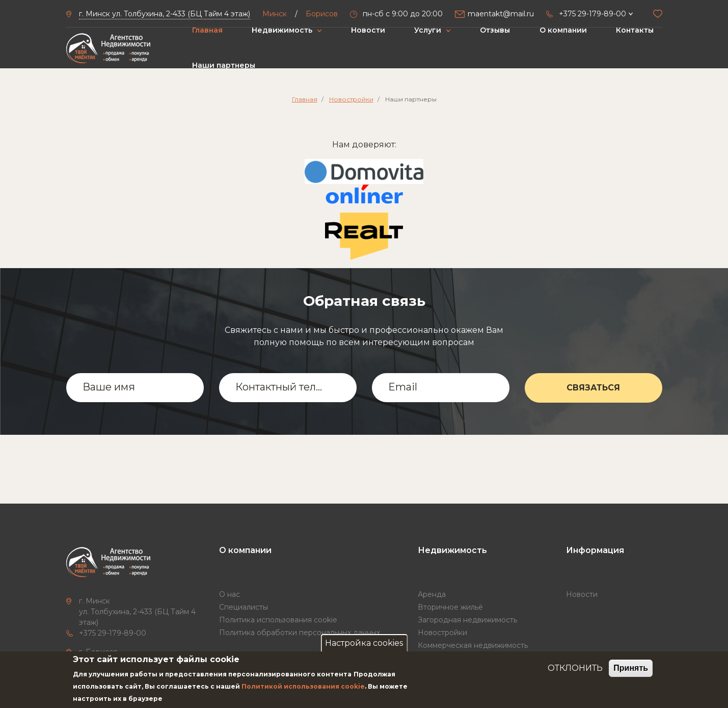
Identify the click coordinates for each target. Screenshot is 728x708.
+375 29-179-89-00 (113, 633)
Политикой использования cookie (303, 686)
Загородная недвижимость (467, 620)
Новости (368, 30)
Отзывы (495, 30)
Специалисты (244, 607)
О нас (230, 594)
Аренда (432, 594)
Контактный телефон (281, 387)
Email (403, 387)
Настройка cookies (364, 643)
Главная (207, 30)
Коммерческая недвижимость (473, 645)
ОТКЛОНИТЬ (575, 668)
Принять (631, 668)
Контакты (635, 30)
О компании (563, 30)
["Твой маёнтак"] (108, 48)
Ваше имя (109, 387)
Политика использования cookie (278, 620)
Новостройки (351, 99)
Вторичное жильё (450, 607)
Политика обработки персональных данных (300, 633)
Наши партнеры (224, 65)
